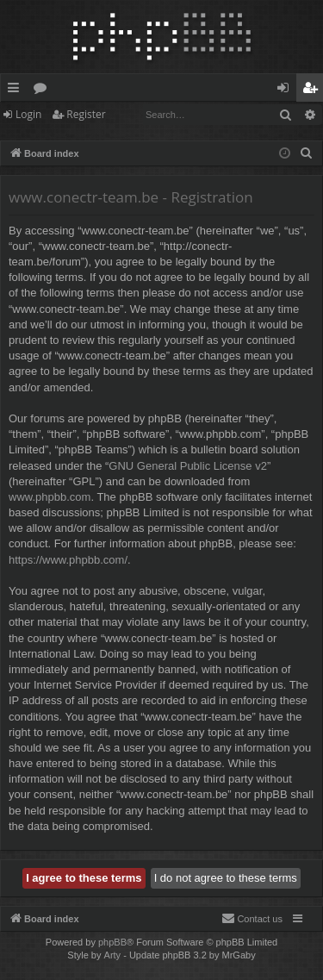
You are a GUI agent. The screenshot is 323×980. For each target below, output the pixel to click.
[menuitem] (307, 153)
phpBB (112, 942)
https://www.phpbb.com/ (68, 560)
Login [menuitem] (286, 91)
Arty (113, 955)
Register (86, 114)
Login (28, 114)
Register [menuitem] (314, 91)
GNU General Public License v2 (188, 466)
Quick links (17, 91)
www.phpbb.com (50, 497)
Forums (43, 91)
